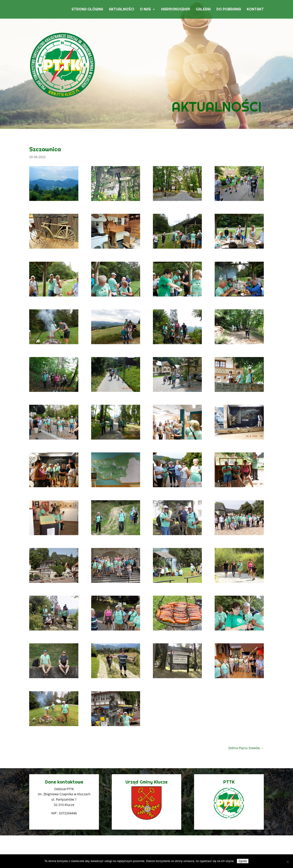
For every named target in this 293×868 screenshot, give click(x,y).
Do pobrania (229, 10)
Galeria (203, 10)
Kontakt (255, 10)
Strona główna (87, 10)
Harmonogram (176, 10)
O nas (145, 10)
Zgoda (243, 861)
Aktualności (121, 10)
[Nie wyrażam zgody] (287, 862)
